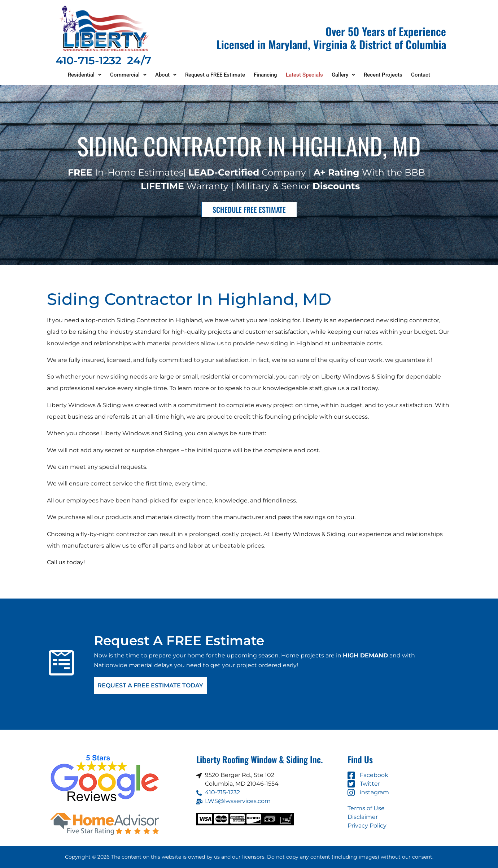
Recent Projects (383, 75)
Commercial (128, 75)
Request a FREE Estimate (215, 75)
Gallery (343, 75)
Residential (85, 75)
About (166, 75)
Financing (265, 75)
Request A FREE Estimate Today (150, 686)
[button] (85, 75)
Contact (421, 75)
